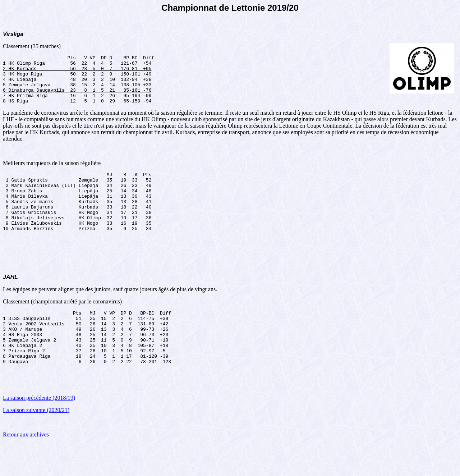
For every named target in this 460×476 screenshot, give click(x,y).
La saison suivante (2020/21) (36, 442)
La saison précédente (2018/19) (39, 430)
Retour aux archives (26, 467)
